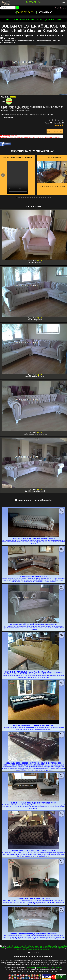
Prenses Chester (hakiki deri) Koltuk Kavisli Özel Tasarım (33, 934)
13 (44, 198)
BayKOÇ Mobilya (33, 2)
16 (50, 198)
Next (64, 175)
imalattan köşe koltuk (25, 950)
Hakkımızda (31, 968)
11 (39, 198)
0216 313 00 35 (24, 12)
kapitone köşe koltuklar (14, 948)
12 (41, 198)
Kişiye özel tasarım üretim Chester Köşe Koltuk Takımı (33, 725)
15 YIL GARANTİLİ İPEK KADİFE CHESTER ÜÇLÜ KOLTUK (34, 624)
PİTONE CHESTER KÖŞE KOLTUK (33, 576)
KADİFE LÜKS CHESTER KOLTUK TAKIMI (33, 898)
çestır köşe (38, 946)
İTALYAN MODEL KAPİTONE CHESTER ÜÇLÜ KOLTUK (33, 851)
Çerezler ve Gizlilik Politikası (52, 968)
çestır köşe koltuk (13, 946)
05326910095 (44, 12)
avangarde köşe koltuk (31, 948)
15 (48, 198)
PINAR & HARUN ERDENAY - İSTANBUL (18, 158)
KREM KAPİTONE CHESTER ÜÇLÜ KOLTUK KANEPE (33, 538)
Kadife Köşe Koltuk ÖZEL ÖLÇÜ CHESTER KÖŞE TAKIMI (33, 803)
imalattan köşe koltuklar (41, 950)
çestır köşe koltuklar (27, 946)
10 (37, 198)
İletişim (39, 968)
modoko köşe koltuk (58, 948)
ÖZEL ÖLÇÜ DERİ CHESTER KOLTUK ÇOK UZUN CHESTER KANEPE (33, 763)
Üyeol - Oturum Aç (61, 8)
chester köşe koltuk (50, 946)
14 (46, 198)
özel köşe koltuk (45, 948)
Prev (3, 175)
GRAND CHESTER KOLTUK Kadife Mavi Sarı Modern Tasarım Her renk (33, 672)
